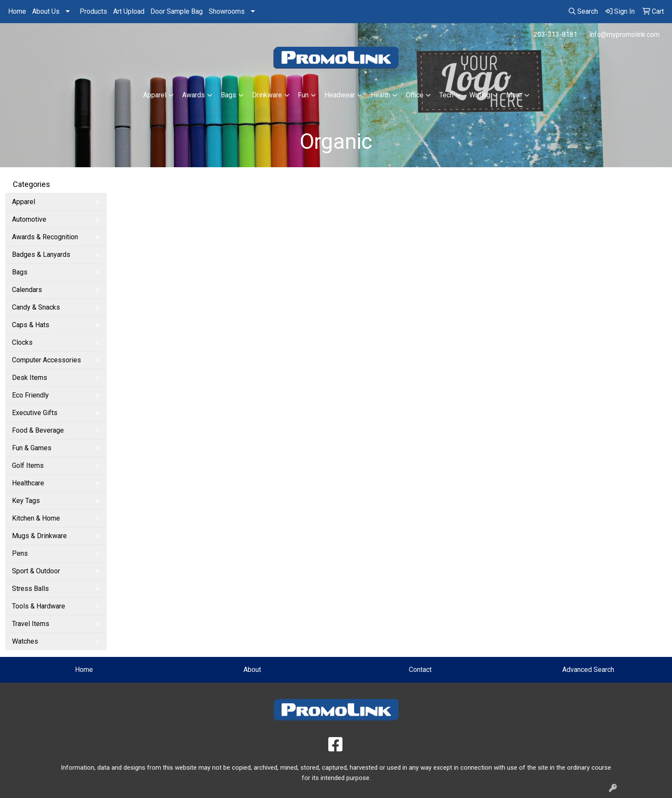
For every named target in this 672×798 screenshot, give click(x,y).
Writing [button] (480, 95)
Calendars (27, 290)
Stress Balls (30, 589)
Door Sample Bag (177, 11)
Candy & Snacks (36, 307)
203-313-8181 (555, 35)
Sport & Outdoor (36, 571)
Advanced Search (588, 670)
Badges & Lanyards (41, 254)
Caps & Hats (31, 325)
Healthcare (28, 483)
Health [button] (380, 95)
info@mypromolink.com (624, 35)
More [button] (514, 95)
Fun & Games (32, 448)
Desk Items (30, 378)
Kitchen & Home (36, 518)
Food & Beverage (38, 430)
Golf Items (28, 465)
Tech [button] (446, 95)
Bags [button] (228, 95)
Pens (20, 553)
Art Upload (129, 11)
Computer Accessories (46, 360)
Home (17, 11)
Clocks (22, 342)
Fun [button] (303, 95)
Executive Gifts (35, 413)
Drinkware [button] (267, 95)
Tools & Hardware (39, 606)
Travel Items (31, 624)
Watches (25, 641)
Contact (420, 670)
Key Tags (26, 501)
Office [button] (415, 95)
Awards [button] (193, 95)
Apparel (24, 202)
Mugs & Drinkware (39, 536)
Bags (20, 272)
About (252, 670)
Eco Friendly (30, 395)
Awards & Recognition (45, 237)
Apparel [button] (155, 95)
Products (93, 11)
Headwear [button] (340, 95)
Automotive (29, 219)
